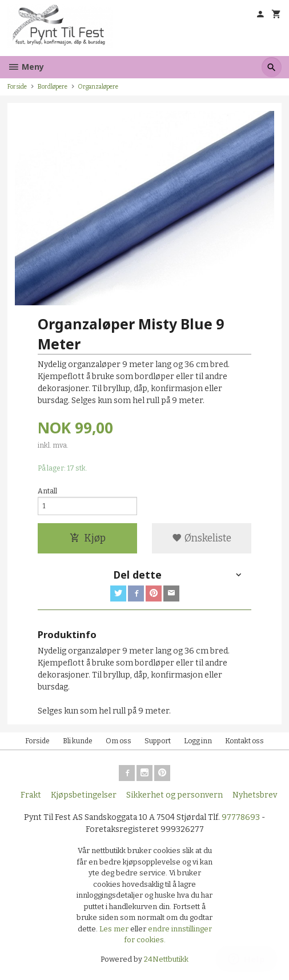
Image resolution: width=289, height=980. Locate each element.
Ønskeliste (202, 538)
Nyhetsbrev (255, 795)
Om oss (119, 741)
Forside (17, 87)
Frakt (31, 795)
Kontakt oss (244, 741)
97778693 (241, 817)
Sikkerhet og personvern (174, 795)
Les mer (115, 929)
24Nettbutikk (166, 959)
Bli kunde (78, 741)
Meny (26, 67)
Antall (47, 491)
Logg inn (198, 741)
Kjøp (88, 538)
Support (158, 741)
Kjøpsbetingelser (84, 795)
